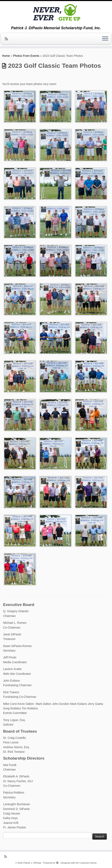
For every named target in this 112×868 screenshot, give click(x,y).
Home (6, 56)
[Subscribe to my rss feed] (8, 39)
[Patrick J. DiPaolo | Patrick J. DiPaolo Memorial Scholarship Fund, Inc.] (56, 13)
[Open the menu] (105, 39)
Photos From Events (26, 56)
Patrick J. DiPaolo (32, 863)
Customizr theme (88, 863)
